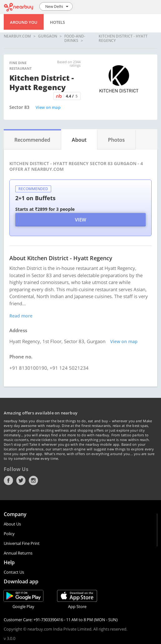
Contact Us (14, 572)
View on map (48, 107)
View (80, 220)
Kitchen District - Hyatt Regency (123, 38)
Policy (9, 534)
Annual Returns (18, 553)
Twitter (21, 480)
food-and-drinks (75, 38)
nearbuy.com (17, 36)
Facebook (8, 480)
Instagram (33, 480)
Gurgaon (48, 36)
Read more (21, 316)
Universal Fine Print (22, 543)
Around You (24, 22)
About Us (12, 524)
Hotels (57, 22)
